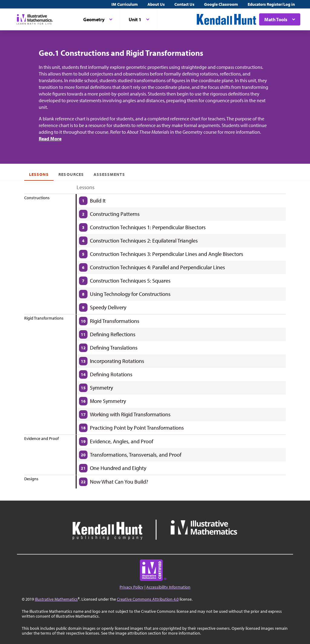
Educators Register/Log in (271, 4)
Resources (71, 174)
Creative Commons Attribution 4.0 (148, 599)
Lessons (39, 174)
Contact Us (184, 4)
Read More (50, 139)
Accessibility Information (168, 587)
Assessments (109, 174)
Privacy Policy (132, 587)
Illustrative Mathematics (56, 599)
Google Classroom (221, 4)
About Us (156, 4)
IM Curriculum (125, 4)
